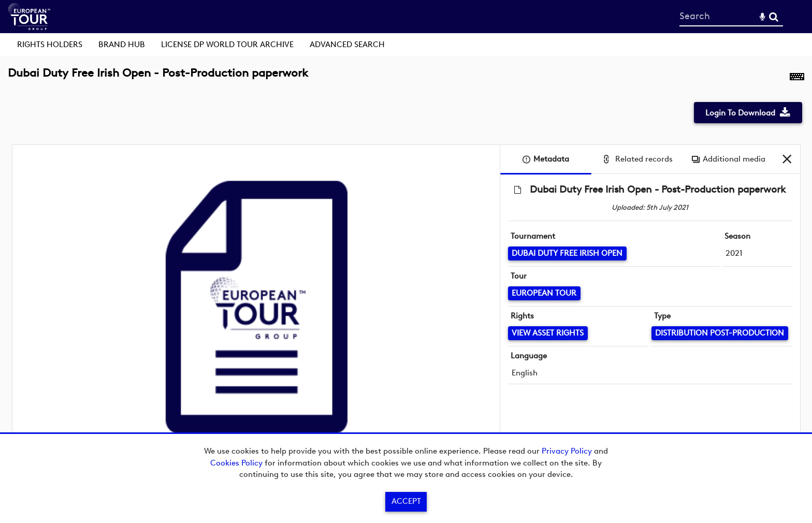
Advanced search (347, 45)
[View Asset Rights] (548, 333)
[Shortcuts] (797, 79)
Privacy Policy (567, 451)
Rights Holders (50, 45)
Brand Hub (122, 45)
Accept (406, 501)
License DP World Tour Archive (227, 45)
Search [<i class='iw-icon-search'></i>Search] (774, 16)
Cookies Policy (236, 463)
